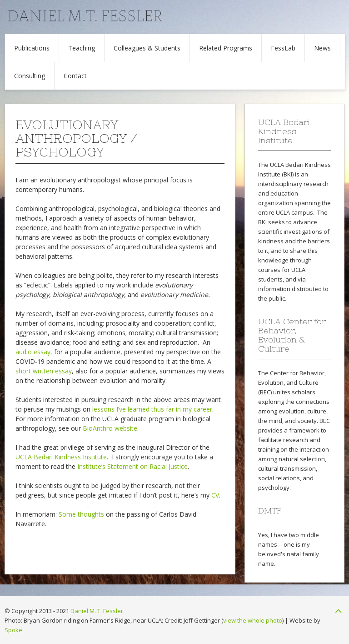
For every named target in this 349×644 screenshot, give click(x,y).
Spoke (13, 630)
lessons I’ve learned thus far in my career (152, 409)
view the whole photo (253, 620)
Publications (32, 48)
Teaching (82, 48)
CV (215, 495)
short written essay (44, 371)
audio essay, (34, 352)
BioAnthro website (110, 428)
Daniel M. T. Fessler (97, 611)
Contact (75, 76)
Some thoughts (81, 514)
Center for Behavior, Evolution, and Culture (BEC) (292, 382)
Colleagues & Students (147, 48)
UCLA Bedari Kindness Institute (61, 457)
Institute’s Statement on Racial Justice (132, 466)
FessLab (283, 48)
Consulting (30, 76)
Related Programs (226, 48)
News (322, 48)
